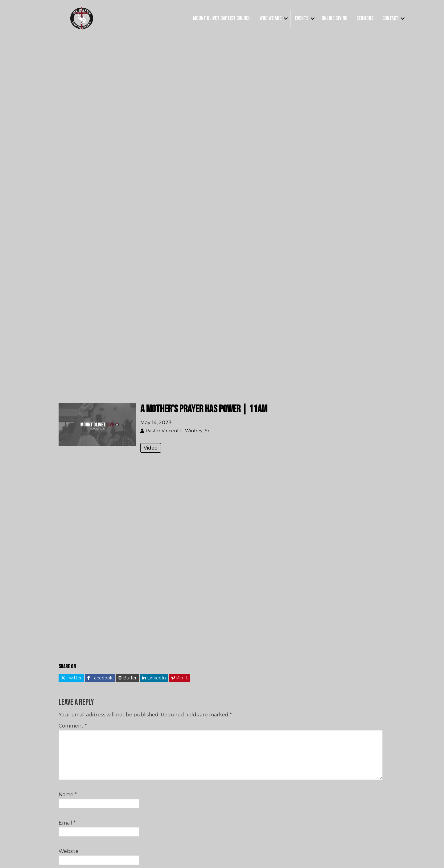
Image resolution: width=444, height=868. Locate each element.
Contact (390, 18)
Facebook (100, 678)
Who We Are (271, 18)
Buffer (127, 678)
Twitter (71, 678)
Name (68, 795)
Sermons (365, 18)
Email (67, 823)
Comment (73, 726)
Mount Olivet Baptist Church (222, 18)
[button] (286, 18)
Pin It (180, 678)
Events (302, 18)
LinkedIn (154, 678)
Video (151, 448)
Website (69, 851)
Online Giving (335, 18)
